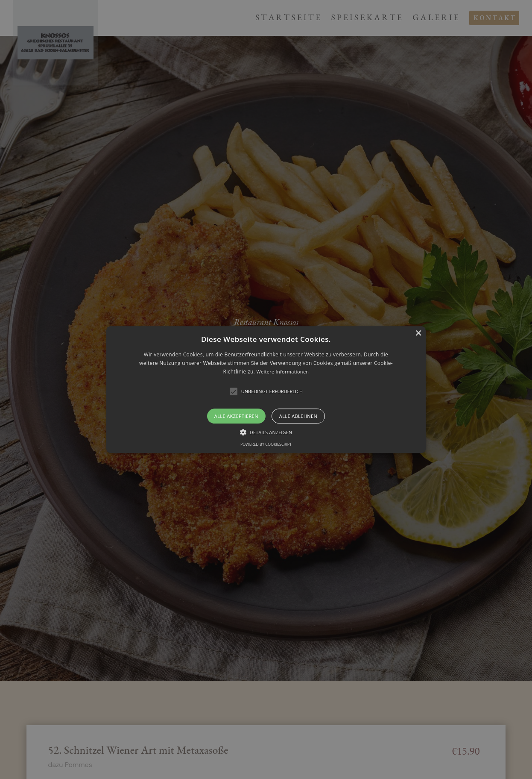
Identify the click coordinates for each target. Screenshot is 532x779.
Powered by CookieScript (266, 444)
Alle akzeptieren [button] (236, 416)
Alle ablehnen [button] (298, 416)
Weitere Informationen (282, 372)
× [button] (418, 334)
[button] (266, 389)
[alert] (266, 389)
